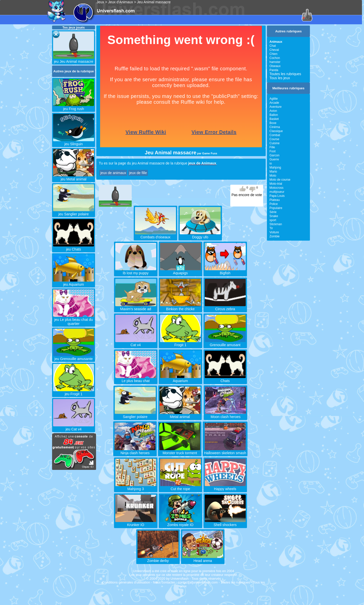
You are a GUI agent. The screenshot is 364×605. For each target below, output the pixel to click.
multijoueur (277, 192)
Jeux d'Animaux (121, 2)
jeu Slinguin (74, 142)
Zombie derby (158, 559)
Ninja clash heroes (135, 451)
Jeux (100, 2)
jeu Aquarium (74, 282)
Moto (273, 176)
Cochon (275, 58)
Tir (271, 228)
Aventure (276, 107)
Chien (273, 54)
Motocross (276, 188)
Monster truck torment (180, 451)
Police (274, 204)
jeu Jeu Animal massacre (74, 59)
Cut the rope (180, 487)
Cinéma (275, 127)
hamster (275, 62)
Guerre (274, 159)
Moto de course (280, 180)
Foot (272, 151)
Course (274, 139)
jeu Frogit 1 (74, 392)
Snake (274, 216)
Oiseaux (275, 66)
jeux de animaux (113, 173)
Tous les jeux (280, 78)
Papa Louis (277, 196)
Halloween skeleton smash (225, 451)
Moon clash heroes (225, 415)
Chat (273, 46)
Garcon (274, 155)
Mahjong (275, 168)
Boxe (273, 123)
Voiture (274, 232)
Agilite (274, 99)
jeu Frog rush (74, 107)
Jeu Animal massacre (154, 2)
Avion (273, 111)
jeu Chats (74, 247)
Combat (275, 135)
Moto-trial (276, 184)
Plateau (275, 200)
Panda (274, 70)
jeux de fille (138, 173)
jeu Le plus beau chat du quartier (74, 320)
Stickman (276, 224)
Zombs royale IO (180, 523)
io (271, 163)
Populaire (276, 208)
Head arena (203, 559)
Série (273, 212)
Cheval (274, 50)
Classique (276, 131)
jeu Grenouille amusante (74, 357)
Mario (273, 172)
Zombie (275, 236)
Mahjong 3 (136, 487)
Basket (274, 119)
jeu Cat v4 (74, 427)
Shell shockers (225, 523)
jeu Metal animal (74, 177)
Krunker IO (136, 523)
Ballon (274, 115)
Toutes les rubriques (285, 74)
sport (273, 220)
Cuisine (275, 143)
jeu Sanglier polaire (74, 212)
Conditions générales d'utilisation (126, 582)
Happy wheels (225, 487)
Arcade (274, 103)
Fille (272, 147)
